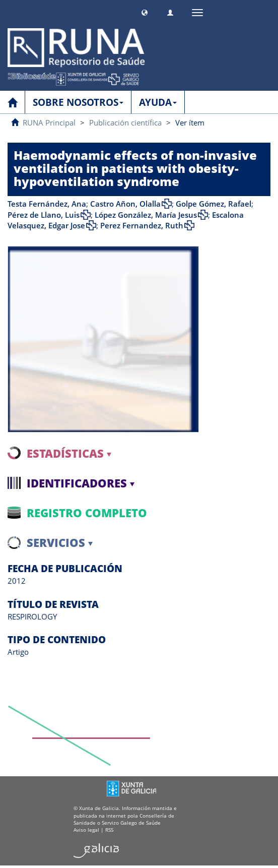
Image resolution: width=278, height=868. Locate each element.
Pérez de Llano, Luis (44, 215)
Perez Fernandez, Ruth (142, 225)
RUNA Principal (49, 122)
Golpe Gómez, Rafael (214, 204)
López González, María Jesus (146, 215)
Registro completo (87, 513)
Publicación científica (125, 122)
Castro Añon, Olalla (125, 204)
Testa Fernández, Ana (47, 204)
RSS (109, 830)
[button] (145, 11)
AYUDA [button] (158, 102)
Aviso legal (86, 830)
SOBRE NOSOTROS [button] (78, 102)
